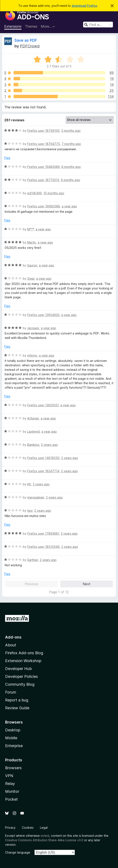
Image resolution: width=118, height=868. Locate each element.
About (11, 645)
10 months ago (54, 193)
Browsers (13, 768)
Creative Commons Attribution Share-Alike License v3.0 (44, 840)
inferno (32, 355)
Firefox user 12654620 (43, 315)
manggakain (36, 497)
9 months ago (70, 180)
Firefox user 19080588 (44, 206)
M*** (31, 229)
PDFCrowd (30, 46)
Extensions (13, 26)
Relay (10, 784)
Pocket (11, 799)
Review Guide (17, 708)
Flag (7, 158)
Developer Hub (18, 669)
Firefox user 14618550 (43, 458)
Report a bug (17, 700)
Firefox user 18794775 (44, 144)
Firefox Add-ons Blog (24, 653)
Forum (11, 692)
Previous (31, 584)
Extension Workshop (23, 661)
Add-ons (13, 637)
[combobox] (98, 25)
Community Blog (20, 684)
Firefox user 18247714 (43, 471)
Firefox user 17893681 (43, 533)
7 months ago (71, 144)
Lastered (33, 431)
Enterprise (14, 746)
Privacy (10, 828)
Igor (30, 510)
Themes (31, 26)
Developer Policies (21, 676)
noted (45, 836)
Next (87, 584)
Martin (32, 242)
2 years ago (49, 445)
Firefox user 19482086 (43, 167)
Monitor (12, 791)
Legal (44, 828)
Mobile (11, 738)
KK (29, 484)
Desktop (13, 730)
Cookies (28, 828)
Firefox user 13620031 (43, 405)
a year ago (69, 206)
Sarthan (33, 560)
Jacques (33, 328)
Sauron (32, 265)
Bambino (33, 445)
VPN (9, 776)
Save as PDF (26, 40)
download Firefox (84, 6)
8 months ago (71, 167)
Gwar (31, 278)
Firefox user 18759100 (43, 131)
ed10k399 (34, 193)
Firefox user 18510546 (43, 547)
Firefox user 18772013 (43, 180)
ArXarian (33, 418)
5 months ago (71, 131)
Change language (18, 852)
